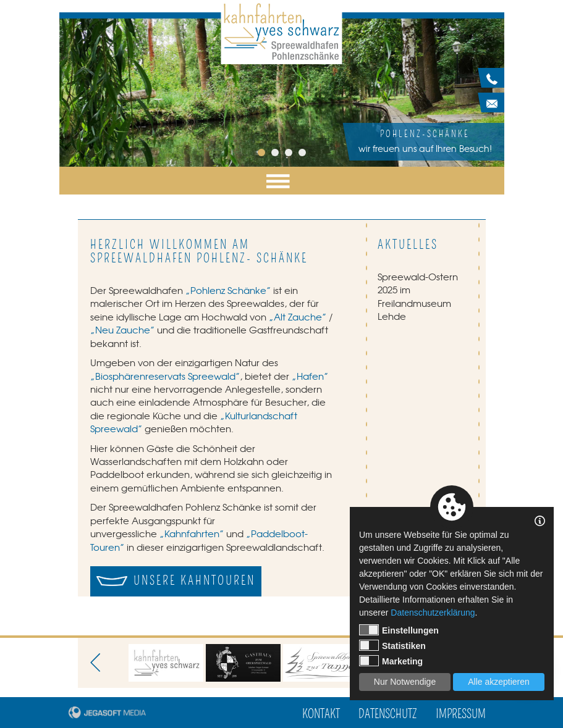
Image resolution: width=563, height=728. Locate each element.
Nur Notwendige (405, 682)
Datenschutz (388, 714)
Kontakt (321, 714)
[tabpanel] (282, 93)
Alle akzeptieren (499, 682)
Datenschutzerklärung (433, 613)
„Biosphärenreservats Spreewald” (165, 376)
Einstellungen (399, 630)
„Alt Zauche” (298, 317)
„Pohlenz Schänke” (228, 290)
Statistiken (392, 645)
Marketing (391, 661)
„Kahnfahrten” (192, 533)
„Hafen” (310, 376)
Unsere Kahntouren (194, 581)
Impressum (461, 714)
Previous (99, 663)
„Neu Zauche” (122, 330)
